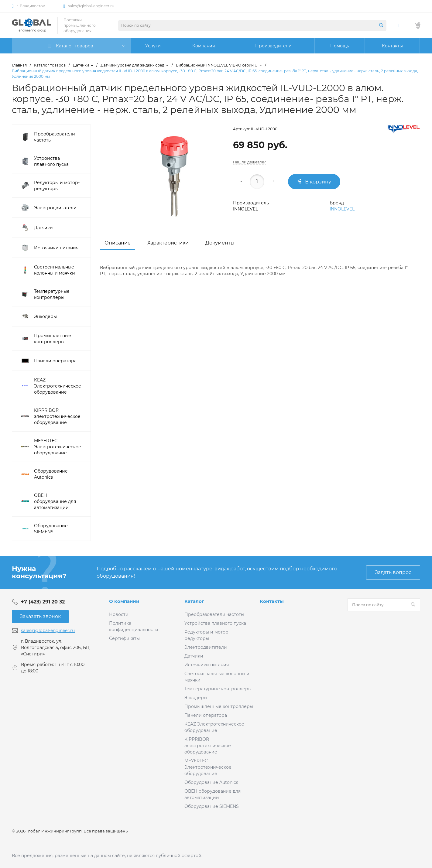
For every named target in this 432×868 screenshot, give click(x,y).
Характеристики (168, 243)
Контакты (272, 601)
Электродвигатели (206, 647)
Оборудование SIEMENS (212, 806)
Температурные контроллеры (218, 689)
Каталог (194, 601)
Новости (119, 614)
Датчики (194, 656)
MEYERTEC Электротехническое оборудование (208, 767)
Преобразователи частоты (214, 614)
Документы (220, 243)
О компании (124, 601)
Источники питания (207, 665)
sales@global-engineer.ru (91, 6)
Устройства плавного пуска (215, 623)
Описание (118, 243)
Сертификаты (124, 638)
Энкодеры (196, 698)
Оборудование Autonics (211, 782)
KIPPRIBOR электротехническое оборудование (208, 746)
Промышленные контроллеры (219, 706)
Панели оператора (206, 715)
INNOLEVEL (342, 209)
